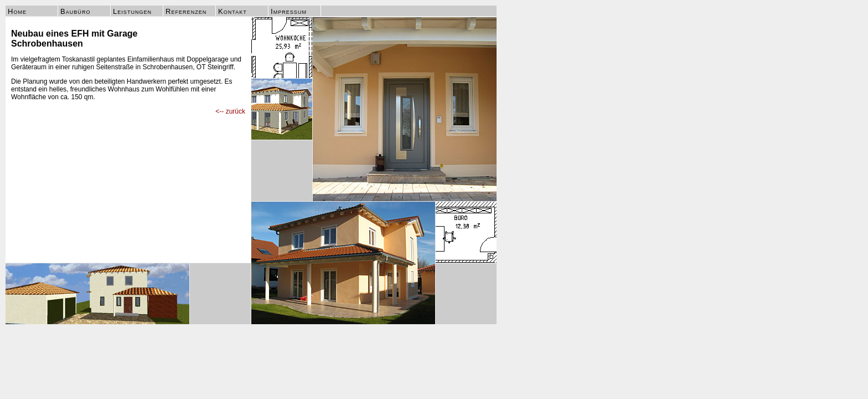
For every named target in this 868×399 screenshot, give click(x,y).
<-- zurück (230, 111)
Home (17, 11)
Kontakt (232, 11)
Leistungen (132, 11)
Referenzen (186, 11)
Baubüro (75, 11)
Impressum (289, 11)
